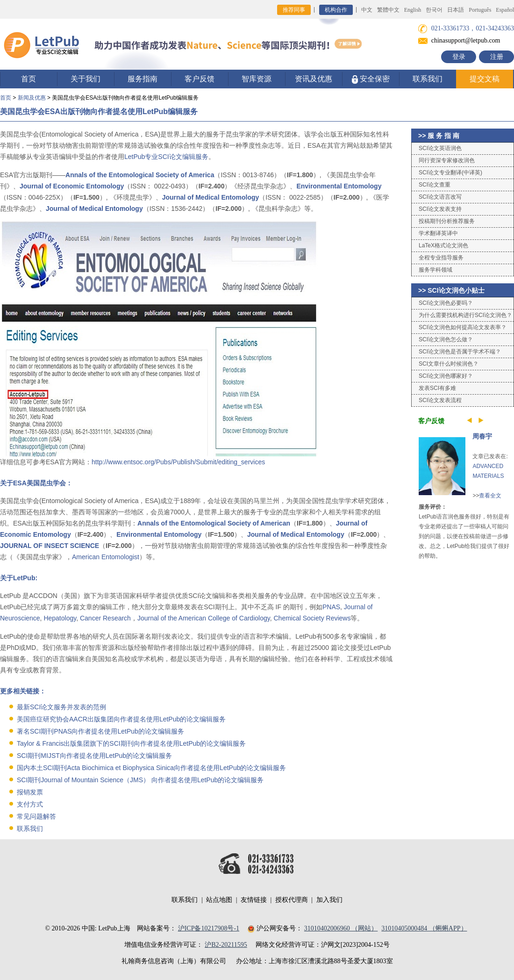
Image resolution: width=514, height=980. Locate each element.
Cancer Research (105, 618)
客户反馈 (200, 79)
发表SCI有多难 (437, 388)
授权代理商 (292, 900)
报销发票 (30, 792)
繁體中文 (388, 10)
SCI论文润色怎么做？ (446, 339)
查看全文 (490, 496)
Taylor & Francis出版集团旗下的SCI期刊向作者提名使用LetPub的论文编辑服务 (131, 743)
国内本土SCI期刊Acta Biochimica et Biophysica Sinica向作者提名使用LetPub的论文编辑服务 (151, 768)
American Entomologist (106, 557)
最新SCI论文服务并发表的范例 (61, 707)
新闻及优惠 (32, 98)
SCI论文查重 (435, 185)
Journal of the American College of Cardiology (204, 618)
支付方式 (30, 804)
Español (505, 10)
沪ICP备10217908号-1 (209, 928)
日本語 (456, 10)
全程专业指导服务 (441, 258)
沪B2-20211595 (226, 945)
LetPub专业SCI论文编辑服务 (166, 157)
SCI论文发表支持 (440, 209)
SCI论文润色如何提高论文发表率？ (463, 327)
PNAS (331, 607)
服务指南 (143, 79)
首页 (29, 79)
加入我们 (329, 900)
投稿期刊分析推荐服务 (447, 221)
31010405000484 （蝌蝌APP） (424, 928)
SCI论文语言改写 (440, 197)
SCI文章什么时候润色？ (449, 364)
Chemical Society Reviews (312, 618)
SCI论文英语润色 (440, 148)
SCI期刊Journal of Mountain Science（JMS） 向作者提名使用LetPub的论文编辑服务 (140, 780)
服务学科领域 (435, 270)
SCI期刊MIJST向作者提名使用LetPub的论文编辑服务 (94, 756)
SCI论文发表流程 (440, 400)
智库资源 (257, 79)
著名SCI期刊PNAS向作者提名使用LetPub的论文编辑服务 (100, 731)
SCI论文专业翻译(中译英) (450, 173)
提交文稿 (485, 79)
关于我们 (86, 79)
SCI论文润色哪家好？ (446, 376)
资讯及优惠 (314, 79)
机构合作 (336, 10)
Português (480, 10)
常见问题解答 (36, 816)
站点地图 (219, 900)
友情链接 (254, 900)
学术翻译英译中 (438, 233)
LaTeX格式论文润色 (443, 245)
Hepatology (60, 618)
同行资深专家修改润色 (447, 160)
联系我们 (428, 79)
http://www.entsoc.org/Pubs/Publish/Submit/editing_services (178, 462)
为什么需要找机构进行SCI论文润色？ (465, 315)
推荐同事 (294, 10)
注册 (497, 57)
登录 (459, 57)
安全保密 (371, 79)
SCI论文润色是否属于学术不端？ (460, 352)
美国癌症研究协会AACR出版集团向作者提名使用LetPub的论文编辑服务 (121, 719)
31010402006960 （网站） (341, 928)
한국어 (434, 10)
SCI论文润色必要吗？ (446, 303)
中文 (367, 10)
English (413, 10)
